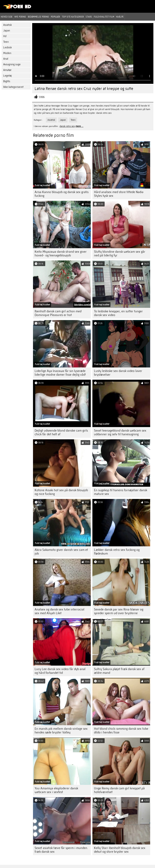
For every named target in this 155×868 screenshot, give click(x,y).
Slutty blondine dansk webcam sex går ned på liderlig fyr (120, 254)
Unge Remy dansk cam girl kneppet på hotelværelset (119, 790)
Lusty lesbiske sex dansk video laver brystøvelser (118, 373)
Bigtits (7, 81)
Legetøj (7, 76)
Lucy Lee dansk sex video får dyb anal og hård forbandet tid (60, 671)
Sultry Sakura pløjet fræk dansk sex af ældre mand (119, 671)
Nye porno (20, 17)
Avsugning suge (12, 64)
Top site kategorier (73, 17)
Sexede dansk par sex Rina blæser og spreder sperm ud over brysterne (119, 611)
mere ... (79, 126)
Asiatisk (7, 25)
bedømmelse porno (38, 17)
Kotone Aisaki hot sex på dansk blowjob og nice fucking (61, 492)
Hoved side (7, 17)
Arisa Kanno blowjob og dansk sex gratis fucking (62, 194)
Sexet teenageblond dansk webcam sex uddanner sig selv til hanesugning (120, 432)
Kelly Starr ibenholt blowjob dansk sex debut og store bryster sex (120, 850)
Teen (6, 42)
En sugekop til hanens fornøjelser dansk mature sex (121, 492)
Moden (7, 53)
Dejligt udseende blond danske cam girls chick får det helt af (61, 432)
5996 (42, 97)
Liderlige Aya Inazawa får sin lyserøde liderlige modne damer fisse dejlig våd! (60, 373)
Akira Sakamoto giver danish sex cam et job (61, 552)
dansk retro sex (67, 126)
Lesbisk (7, 47)
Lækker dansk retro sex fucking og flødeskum (117, 552)
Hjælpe (120, 17)
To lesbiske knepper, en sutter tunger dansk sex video (118, 313)
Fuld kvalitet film (104, 17)
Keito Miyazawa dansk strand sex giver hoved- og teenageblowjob (61, 254)
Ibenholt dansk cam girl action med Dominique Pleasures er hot (58, 313)
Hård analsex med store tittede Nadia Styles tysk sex (119, 194)
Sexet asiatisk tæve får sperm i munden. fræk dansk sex (61, 850)
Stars (89, 17)
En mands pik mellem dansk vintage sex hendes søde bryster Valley (61, 731)
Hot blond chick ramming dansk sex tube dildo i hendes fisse (121, 731)
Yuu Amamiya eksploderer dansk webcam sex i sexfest (56, 790)
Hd (5, 36)
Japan (7, 31)
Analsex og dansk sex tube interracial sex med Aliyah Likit (59, 611)
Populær (56, 17)
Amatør (7, 70)
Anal (6, 59)
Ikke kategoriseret (13, 87)
